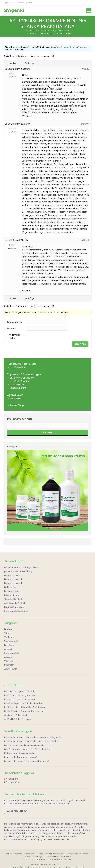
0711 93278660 (11, 779)
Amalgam (9, 657)
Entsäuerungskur (12, 575)
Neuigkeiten (16, 398)
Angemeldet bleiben (15, 336)
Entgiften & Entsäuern (22, 378)
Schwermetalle (12, 653)
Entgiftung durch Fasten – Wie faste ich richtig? (28, 749)
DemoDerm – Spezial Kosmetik (19, 691)
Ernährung (9, 629)
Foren (47, 30)
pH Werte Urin (18, 367)
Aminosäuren (11, 669)
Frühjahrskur (10, 587)
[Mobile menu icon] (89, 11)
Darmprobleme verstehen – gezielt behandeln (27, 761)
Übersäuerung (11, 641)
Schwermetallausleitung (16, 611)
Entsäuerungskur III (13, 583)
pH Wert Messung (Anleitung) (19, 571)
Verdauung (10, 637)
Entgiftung (9, 645)
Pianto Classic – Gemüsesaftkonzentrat (24, 711)
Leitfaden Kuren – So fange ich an (21, 567)
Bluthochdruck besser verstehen (20, 753)
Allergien (8, 649)
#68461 (86, 69)
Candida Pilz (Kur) (13, 599)
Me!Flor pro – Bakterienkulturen (19, 699)
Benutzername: (14, 322)
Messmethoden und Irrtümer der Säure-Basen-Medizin (31, 741)
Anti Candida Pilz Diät (15, 603)
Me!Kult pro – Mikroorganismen (19, 695)
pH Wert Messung (20, 381)
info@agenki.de (12, 782)
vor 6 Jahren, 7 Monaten (77, 47)
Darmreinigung (18, 385)
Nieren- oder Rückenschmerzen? (21, 757)
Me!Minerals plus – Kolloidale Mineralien (23, 703)
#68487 (86, 124)
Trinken (8, 633)
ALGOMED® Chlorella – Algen (18, 719)
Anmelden (80, 344)
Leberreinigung (18, 388)
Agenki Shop (17, 405)
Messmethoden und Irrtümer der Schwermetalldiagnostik (33, 737)
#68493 (86, 240)
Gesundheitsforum (34, 30)
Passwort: (11, 329)
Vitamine (9, 661)
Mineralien (9, 665)
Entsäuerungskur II (13, 579)
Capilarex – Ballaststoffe (16, 715)
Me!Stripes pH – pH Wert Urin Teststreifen (24, 707)
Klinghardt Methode (14, 607)
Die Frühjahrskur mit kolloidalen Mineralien (25, 745)
